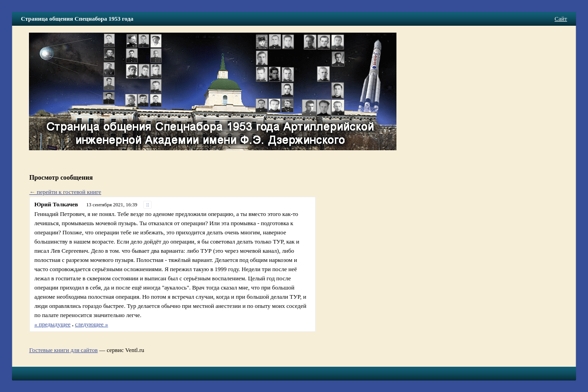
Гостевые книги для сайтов (63, 350)
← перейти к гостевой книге (65, 192)
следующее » (91, 324)
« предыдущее (53, 324)
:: (148, 205)
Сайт (561, 19)
